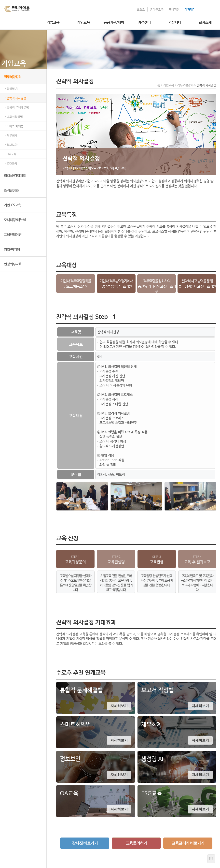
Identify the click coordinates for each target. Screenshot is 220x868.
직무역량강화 (13, 77)
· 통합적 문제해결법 (17, 107)
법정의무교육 (13, 264)
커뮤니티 (175, 22)
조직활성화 (11, 190)
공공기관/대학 (114, 22)
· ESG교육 (11, 163)
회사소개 (205, 22)
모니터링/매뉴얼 (15, 220)
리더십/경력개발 (15, 175)
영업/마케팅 (12, 249)
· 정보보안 (11, 145)
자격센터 (144, 22)
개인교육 (83, 22)
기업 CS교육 (12, 205)
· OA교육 (11, 154)
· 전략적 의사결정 (16, 98)
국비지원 (174, 9)
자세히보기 (119, 706)
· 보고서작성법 (14, 117)
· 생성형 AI (12, 89)
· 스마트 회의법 (14, 126)
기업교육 (53, 22)
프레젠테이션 (13, 234)
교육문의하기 (136, 843)
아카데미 (190, 9)
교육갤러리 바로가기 (188, 843)
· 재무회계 (11, 135)
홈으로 (141, 9)
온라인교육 (157, 9)
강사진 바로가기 (85, 843)
